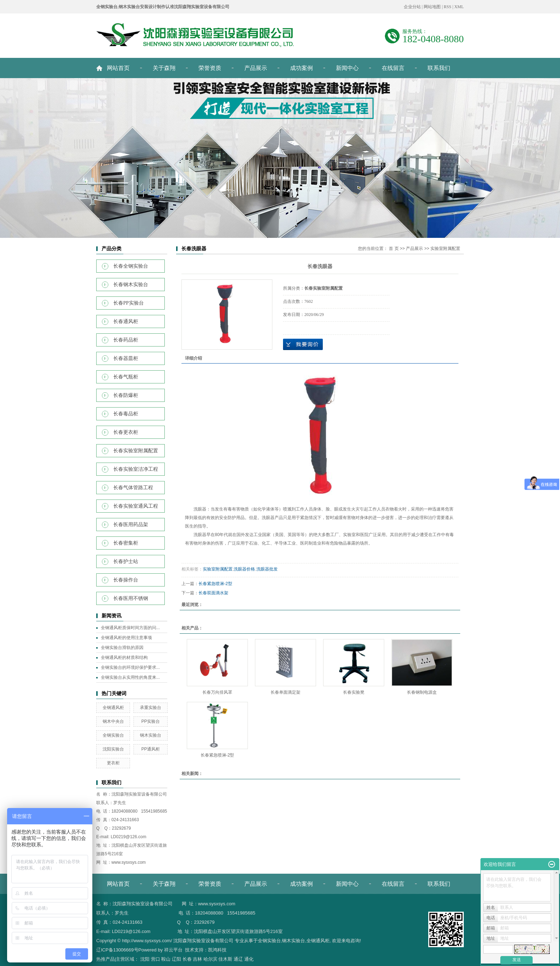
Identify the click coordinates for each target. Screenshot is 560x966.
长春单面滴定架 (286, 692)
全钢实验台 (113, 735)
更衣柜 (113, 763)
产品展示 (256, 68)
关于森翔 (164, 68)
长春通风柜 (126, 321)
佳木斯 (225, 959)
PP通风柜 (151, 749)
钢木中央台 (113, 721)
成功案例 (301, 68)
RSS (448, 7)
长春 (187, 959)
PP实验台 (151, 721)
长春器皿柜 (126, 358)
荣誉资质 (210, 68)
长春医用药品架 (131, 525)
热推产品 (105, 959)
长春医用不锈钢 (131, 598)
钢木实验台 (151, 735)
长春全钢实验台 (131, 266)
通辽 (238, 959)
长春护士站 (126, 561)
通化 (249, 959)
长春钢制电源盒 (422, 692)
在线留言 (393, 68)
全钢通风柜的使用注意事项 (126, 638)
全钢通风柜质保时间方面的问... (130, 628)
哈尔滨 (210, 959)
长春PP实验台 (129, 303)
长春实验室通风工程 (136, 506)
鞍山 (166, 959)
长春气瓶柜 (126, 377)
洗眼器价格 (244, 569)
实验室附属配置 (445, 249)
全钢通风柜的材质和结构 (124, 657)
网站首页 (118, 68)
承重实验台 (151, 708)
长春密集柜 (126, 543)
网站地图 (432, 7)
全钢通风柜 (113, 708)
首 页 (394, 249)
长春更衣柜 (126, 432)
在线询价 (303, 344)
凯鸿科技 (217, 950)
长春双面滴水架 (213, 593)
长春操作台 (126, 580)
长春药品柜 (126, 340)
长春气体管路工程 (133, 488)
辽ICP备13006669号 (117, 950)
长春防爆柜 (126, 395)
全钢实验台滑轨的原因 (122, 648)
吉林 (197, 959)
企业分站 (412, 7)
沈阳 (145, 959)
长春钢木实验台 (131, 285)
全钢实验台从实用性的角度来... (130, 677)
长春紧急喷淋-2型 (215, 584)
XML (459, 7)
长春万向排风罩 (217, 692)
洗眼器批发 (267, 569)
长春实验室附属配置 (136, 451)
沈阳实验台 (113, 749)
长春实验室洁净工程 (136, 469)
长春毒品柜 (126, 414)
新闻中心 (347, 68)
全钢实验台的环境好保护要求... (130, 667)
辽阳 (176, 959)
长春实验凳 (354, 692)
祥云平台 (173, 950)
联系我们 (439, 68)
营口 (156, 959)
